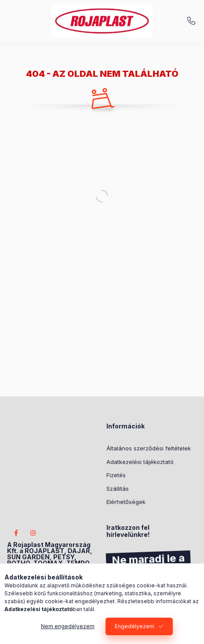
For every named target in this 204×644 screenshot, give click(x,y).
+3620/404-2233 (191, 21)
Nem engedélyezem (68, 626)
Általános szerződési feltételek (149, 448)
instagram (33, 533)
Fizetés (116, 475)
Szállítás (118, 489)
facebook (16, 533)
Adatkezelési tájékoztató (140, 462)
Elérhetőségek (126, 502)
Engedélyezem (135, 626)
